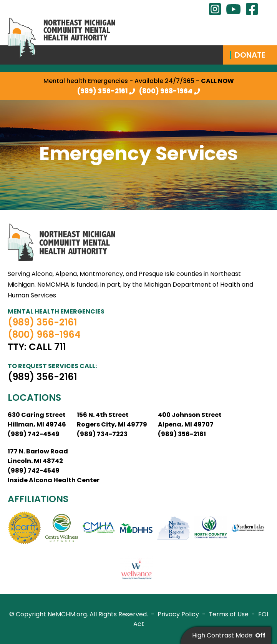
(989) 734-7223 (102, 434)
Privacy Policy (178, 614)
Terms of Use (229, 614)
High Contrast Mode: (229, 635)
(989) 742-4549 (34, 434)
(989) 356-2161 (102, 91)
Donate (250, 55)
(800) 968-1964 (166, 91)
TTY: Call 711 (37, 347)
